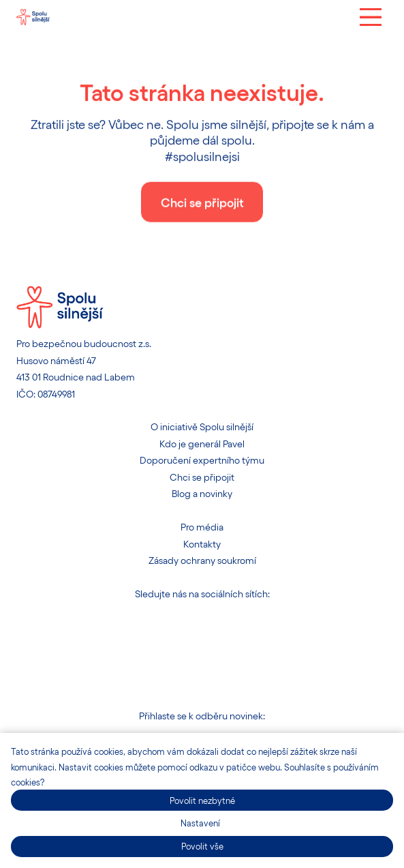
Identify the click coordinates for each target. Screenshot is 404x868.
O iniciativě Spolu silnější (202, 426)
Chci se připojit (202, 477)
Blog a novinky (202, 493)
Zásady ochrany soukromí (202, 560)
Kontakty (202, 544)
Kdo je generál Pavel (202, 444)
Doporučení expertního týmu (202, 460)
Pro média (202, 527)
